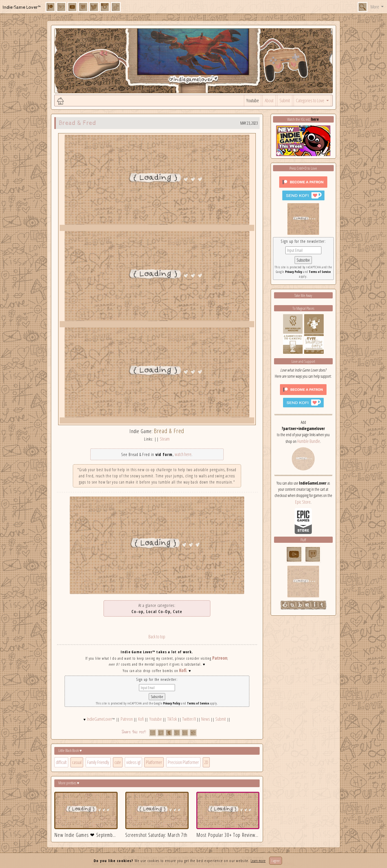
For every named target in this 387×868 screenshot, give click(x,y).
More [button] (375, 7)
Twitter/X (189, 719)
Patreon (220, 658)
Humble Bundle (309, 441)
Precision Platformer (183, 762)
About (269, 100)
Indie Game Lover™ (22, 7)
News (206, 719)
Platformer (154, 762)
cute (118, 762)
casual (77, 762)
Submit (285, 100)
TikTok (172, 719)
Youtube (253, 100)
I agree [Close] (276, 861)
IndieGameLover (100, 719)
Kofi (183, 670)
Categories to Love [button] (310, 100)
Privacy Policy (172, 703)
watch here (183, 454)
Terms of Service (198, 703)
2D (206, 762)
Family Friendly (98, 762)
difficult (61, 762)
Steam (165, 439)
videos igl (133, 762)
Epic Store (303, 502)
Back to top (157, 637)
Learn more (258, 861)
